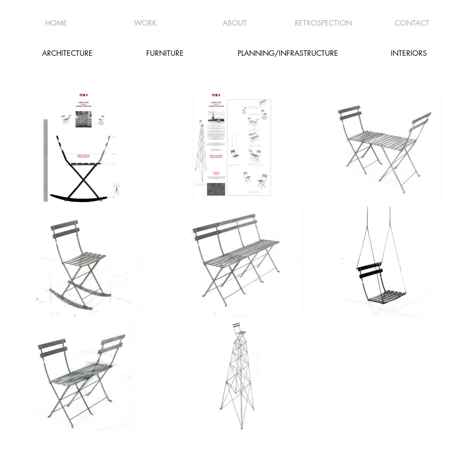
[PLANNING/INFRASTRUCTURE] (288, 53)
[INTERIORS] (409, 53)
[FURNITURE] (165, 53)
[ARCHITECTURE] (67, 53)
